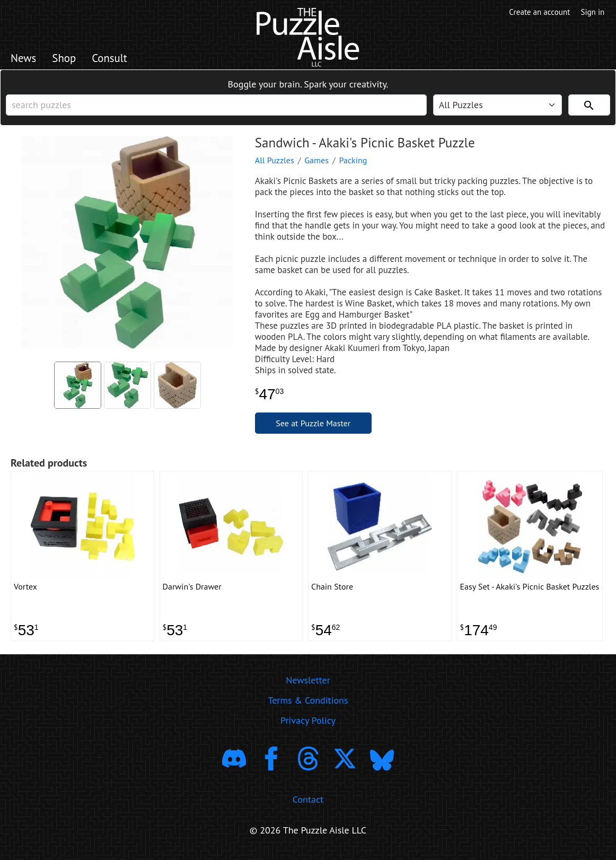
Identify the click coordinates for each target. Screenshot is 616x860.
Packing (353, 163)
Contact (308, 803)
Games (316, 163)
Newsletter (308, 684)
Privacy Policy (308, 725)
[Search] (589, 107)
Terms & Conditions (308, 704)
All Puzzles (275, 163)
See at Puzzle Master (313, 426)
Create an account (538, 12)
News (24, 59)
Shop (66, 59)
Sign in (593, 12)
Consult (114, 59)
